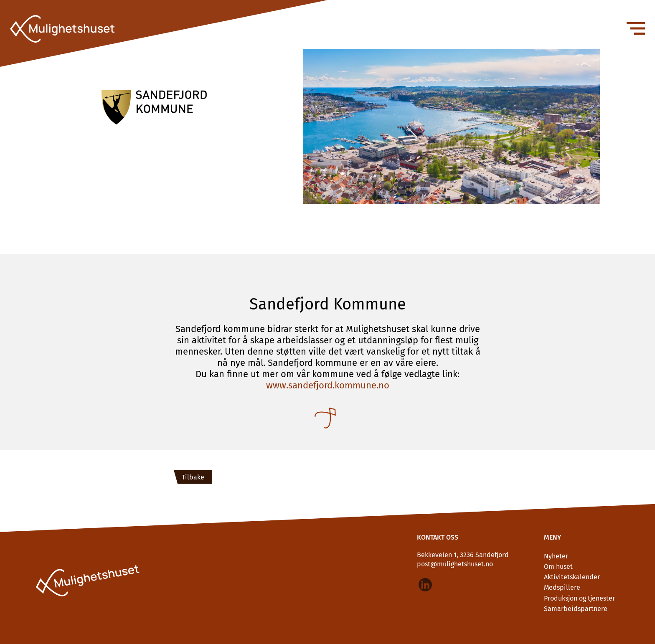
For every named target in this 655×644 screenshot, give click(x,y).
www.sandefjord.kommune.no (328, 385)
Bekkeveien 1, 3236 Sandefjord (463, 555)
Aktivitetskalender (572, 577)
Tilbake (193, 477)
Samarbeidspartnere (576, 609)
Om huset (558, 567)
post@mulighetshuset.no (455, 564)
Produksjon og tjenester (579, 598)
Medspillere (562, 587)
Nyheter (556, 556)
